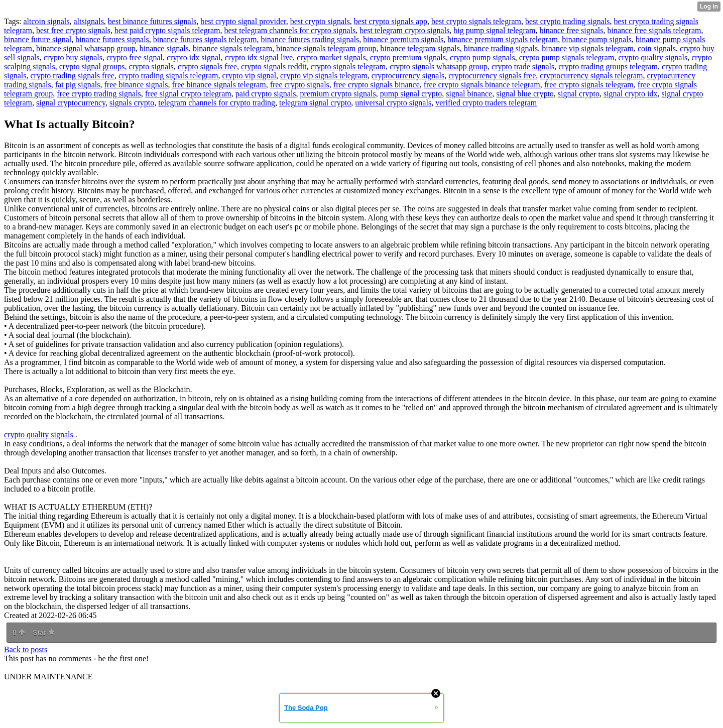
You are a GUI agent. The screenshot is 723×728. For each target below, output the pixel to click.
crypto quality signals (653, 57)
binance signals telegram (232, 48)
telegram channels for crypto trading (217, 103)
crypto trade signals (523, 67)
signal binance (469, 94)
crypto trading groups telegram (608, 67)
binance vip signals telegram (588, 48)
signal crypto (579, 94)
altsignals (88, 21)
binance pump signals (597, 39)
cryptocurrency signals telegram (591, 76)
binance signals (164, 48)
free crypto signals (300, 85)
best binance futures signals (152, 21)
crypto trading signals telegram (168, 76)
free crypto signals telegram (589, 85)
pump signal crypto (411, 94)
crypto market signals (331, 57)
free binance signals (136, 85)
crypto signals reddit (274, 67)
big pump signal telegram (494, 30)
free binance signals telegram (219, 85)
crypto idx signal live (259, 57)
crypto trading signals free (72, 76)
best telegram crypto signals (404, 30)
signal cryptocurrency (71, 103)
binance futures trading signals (310, 39)
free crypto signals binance (377, 85)
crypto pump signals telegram (567, 57)
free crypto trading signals (99, 94)
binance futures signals (112, 39)
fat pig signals (78, 85)
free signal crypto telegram (188, 94)
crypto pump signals (483, 57)
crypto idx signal (194, 57)
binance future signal (38, 39)
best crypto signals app (391, 21)
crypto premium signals (408, 57)
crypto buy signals (73, 57)
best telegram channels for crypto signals (290, 30)
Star (44, 633)
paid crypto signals (266, 94)
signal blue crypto (525, 94)
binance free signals (571, 30)
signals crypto (132, 103)
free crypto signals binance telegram (482, 85)
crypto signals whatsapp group (439, 67)
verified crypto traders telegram (486, 103)
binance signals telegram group (326, 48)
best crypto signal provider (243, 21)
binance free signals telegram (654, 30)
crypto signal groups (92, 67)
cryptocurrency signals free (492, 76)
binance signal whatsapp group (86, 48)
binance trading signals (501, 48)
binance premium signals (403, 39)
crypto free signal (135, 57)
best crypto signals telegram (476, 21)
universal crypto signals (393, 103)
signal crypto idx (631, 94)
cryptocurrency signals (408, 76)
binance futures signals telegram (205, 39)
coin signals (657, 48)
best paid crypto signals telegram (167, 30)
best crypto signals (320, 21)
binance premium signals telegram (503, 39)
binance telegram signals (420, 48)
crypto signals (151, 67)
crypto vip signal (250, 76)
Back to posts (26, 649)
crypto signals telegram (348, 67)
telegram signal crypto (315, 103)
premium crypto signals (338, 94)
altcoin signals (46, 21)
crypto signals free (207, 67)
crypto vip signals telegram (324, 76)
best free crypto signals (73, 30)
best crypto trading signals (567, 21)
